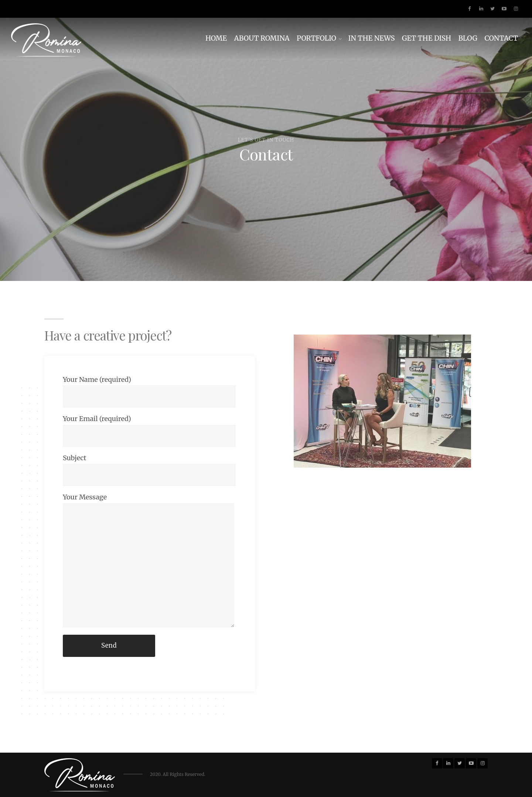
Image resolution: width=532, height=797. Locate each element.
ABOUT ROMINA (262, 38)
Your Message (149, 560)
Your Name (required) (149, 391)
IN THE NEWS (371, 38)
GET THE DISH (427, 38)
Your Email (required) (149, 431)
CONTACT (501, 38)
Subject (149, 470)
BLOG (468, 38)
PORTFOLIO (316, 38)
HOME (216, 38)
